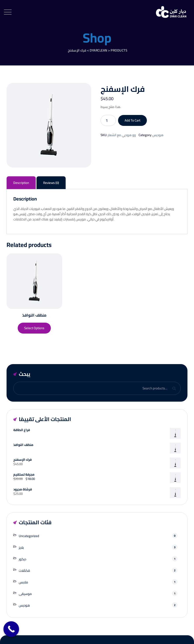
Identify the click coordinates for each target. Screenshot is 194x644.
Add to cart (132, 120)
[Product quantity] (108, 120)
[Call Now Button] (11, 629)
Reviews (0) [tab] (51, 183)
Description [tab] (21, 183)
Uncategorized (29, 536)
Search (174, 388)
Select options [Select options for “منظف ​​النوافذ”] (34, 328)
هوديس (158, 135)
